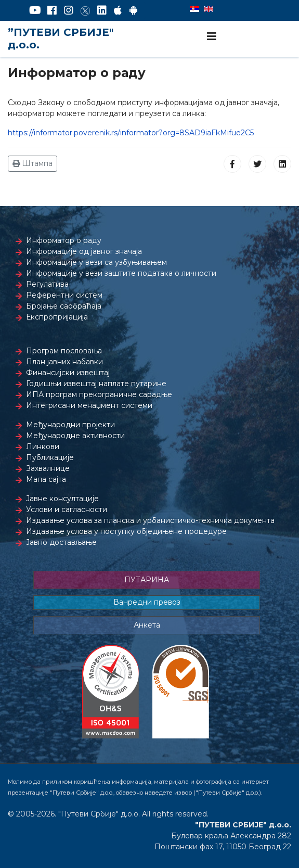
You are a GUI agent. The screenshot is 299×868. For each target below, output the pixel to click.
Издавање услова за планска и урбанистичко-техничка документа (150, 520)
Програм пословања (64, 351)
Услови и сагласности (67, 509)
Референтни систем (64, 295)
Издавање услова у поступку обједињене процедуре (126, 531)
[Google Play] (134, 10)
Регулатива (47, 284)
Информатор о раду (64, 240)
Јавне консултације (62, 499)
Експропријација (57, 317)
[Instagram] (69, 10)
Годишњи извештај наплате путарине (96, 384)
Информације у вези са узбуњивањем (96, 262)
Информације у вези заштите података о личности (121, 273)
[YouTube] (35, 10)
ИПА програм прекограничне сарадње (99, 394)
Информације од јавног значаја (84, 251)
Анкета (147, 625)
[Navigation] (212, 36)
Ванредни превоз (147, 602)
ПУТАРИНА (147, 580)
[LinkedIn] (102, 10)
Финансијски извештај (68, 373)
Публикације (50, 457)
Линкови (43, 446)
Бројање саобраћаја (64, 306)
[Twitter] (85, 10)
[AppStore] (118, 10)
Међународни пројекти (70, 425)
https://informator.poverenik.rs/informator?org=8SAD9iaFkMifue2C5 (131, 133)
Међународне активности (75, 436)
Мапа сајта (46, 479)
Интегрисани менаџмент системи (89, 405)
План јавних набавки (64, 362)
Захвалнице (48, 468)
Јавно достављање (61, 542)
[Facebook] (52, 10)
